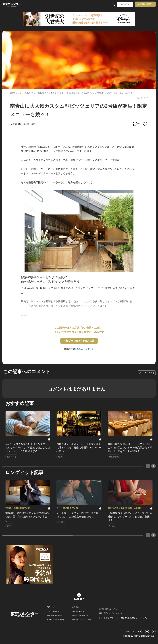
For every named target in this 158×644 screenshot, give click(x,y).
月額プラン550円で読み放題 (79, 341)
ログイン (125, 4)
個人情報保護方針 (79, 611)
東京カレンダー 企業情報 (55, 620)
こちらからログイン (84, 349)
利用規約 (75, 607)
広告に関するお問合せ (54, 616)
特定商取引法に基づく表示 (82, 620)
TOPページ (51, 607)
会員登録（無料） (145, 4)
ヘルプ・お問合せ (53, 611)
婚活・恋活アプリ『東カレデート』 (112, 613)
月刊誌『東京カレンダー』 (108, 609)
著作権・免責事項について (82, 616)
